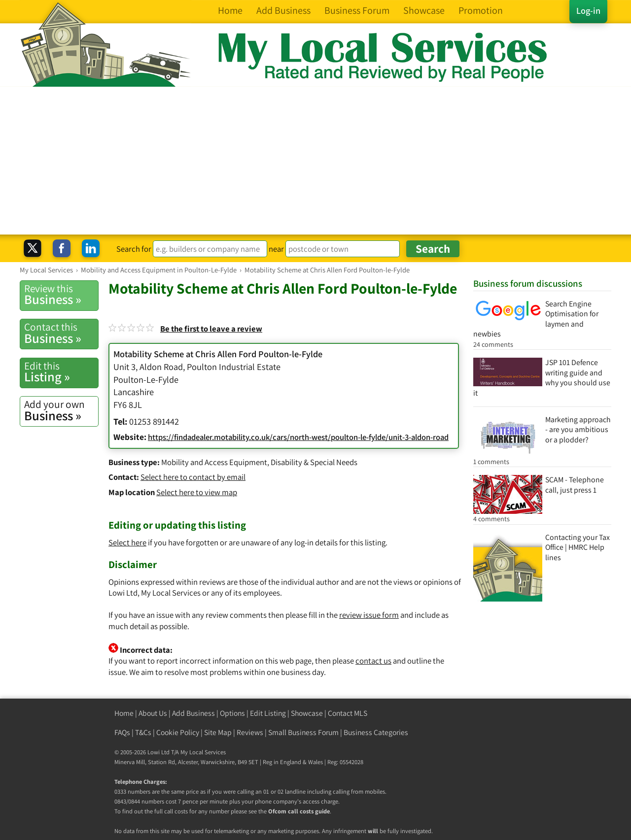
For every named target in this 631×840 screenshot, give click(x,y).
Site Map (218, 732)
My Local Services (203, 752)
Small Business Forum (303, 732)
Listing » (61, 372)
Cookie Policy (178, 732)
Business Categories (376, 732)
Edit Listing (268, 713)
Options (232, 713)
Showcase (307, 713)
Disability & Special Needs (314, 462)
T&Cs (143, 732)
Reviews (250, 732)
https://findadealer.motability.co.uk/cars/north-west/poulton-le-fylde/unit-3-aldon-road (298, 437)
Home (124, 713)
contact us (373, 661)
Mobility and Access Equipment (214, 462)
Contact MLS (348, 713)
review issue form (369, 615)
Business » (61, 295)
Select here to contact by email (193, 477)
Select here (127, 542)
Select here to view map (197, 492)
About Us (153, 713)
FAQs (122, 732)
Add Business (193, 713)
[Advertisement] (315, 161)
